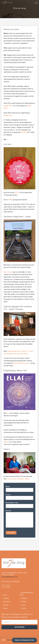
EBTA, (16, 193)
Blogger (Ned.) (8, 106)
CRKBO (10, 200)
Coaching (6, 598)
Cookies (23, 608)
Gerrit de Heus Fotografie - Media (18, 479)
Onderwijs (24, 598)
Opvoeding (6, 602)
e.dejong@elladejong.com (10, 577)
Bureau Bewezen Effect (21, 363)
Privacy (5, 608)
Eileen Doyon (8, 272)
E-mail (8, 495)
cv (7, 139)
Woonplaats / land (12, 503)
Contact (23, 605)
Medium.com (8, 115)
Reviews (23, 602)
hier (8, 413)
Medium (6, 442)
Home (5, 595)
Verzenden (11, 533)
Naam (8, 487)
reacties (24, 132)
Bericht (8, 511)
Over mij (5, 605)
